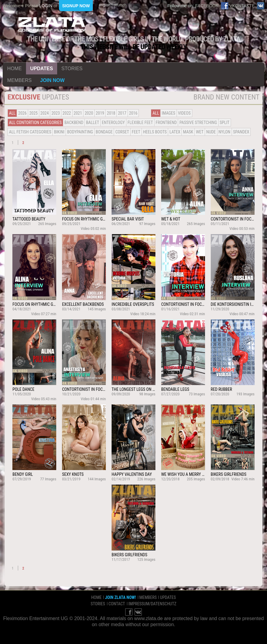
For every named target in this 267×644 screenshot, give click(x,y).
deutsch (120, 5)
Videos (184, 113)
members (20, 80)
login (46, 6)
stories (72, 69)
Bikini (59, 132)
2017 (122, 113)
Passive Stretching (198, 123)
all (12, 113)
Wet (200, 132)
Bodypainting (80, 132)
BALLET (92, 123)
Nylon (225, 132)
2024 (45, 113)
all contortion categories (35, 123)
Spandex (241, 132)
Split (225, 123)
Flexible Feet (140, 123)
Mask (188, 132)
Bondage (104, 132)
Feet (136, 132)
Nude (211, 132)
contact (117, 604)
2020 (89, 113)
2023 (56, 113)
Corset (122, 132)
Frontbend (166, 123)
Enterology (113, 123)
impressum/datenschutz (153, 604)
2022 (67, 113)
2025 (34, 113)
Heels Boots (155, 132)
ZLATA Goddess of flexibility (52, 24)
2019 (100, 113)
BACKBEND (74, 123)
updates (42, 69)
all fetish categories (30, 132)
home (15, 69)
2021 (78, 113)
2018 (111, 113)
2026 (22, 113)
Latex (175, 132)
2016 (133, 113)
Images (169, 113)
